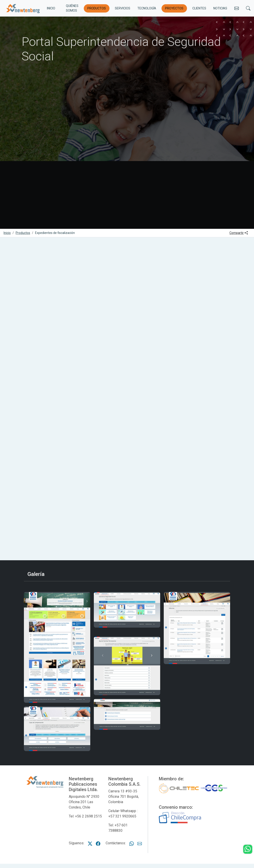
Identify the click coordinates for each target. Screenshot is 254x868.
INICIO (51, 8)
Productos (97, 8)
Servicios (123, 8)
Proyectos (174, 8)
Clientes (199, 8)
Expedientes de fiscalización (55, 233)
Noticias (220, 8)
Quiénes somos (72, 8)
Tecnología (147, 8)
